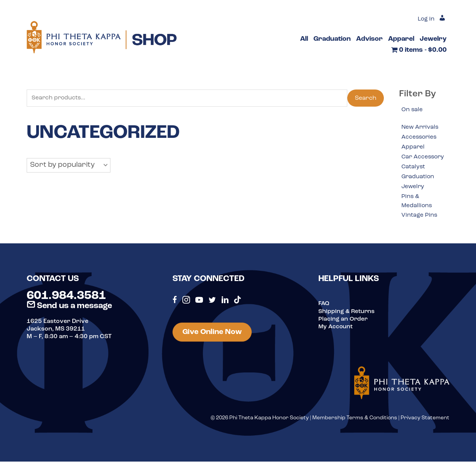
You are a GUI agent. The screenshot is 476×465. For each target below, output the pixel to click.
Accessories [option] (420, 137)
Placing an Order (343, 322)
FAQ (324, 307)
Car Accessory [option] (424, 158)
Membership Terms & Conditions (355, 421)
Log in (425, 19)
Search (366, 98)
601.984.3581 (66, 299)
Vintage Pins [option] (420, 218)
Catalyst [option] (414, 168)
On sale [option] (412, 110)
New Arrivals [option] (421, 128)
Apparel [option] (413, 148)
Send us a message (69, 309)
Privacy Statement (425, 421)
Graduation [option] (418, 178)
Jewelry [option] (413, 189)
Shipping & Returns (347, 315)
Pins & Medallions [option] (417, 204)
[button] (69, 166)
